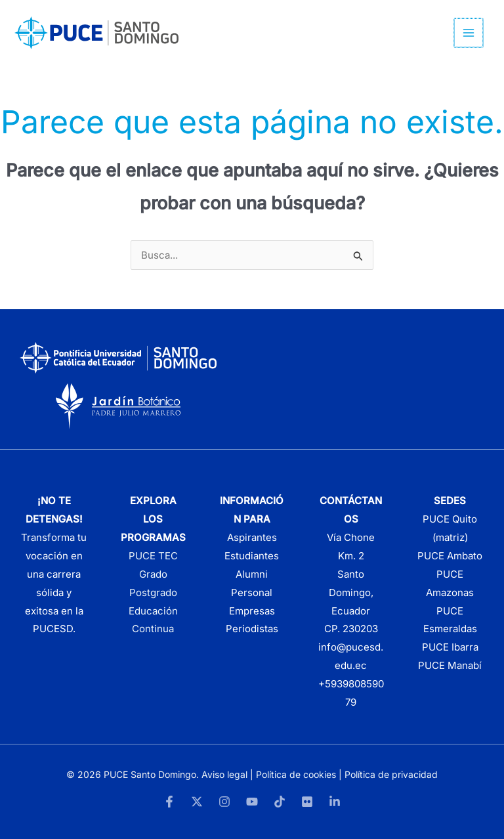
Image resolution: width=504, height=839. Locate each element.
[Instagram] (224, 802)
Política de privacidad (391, 774)
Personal (252, 592)
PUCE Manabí (450, 665)
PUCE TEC (153, 556)
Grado (153, 574)
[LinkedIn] (335, 802)
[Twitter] (197, 802)
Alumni (252, 574)
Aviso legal (224, 774)
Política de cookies (296, 774)
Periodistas (252, 629)
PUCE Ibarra (450, 647)
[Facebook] (169, 802)
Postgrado (153, 592)
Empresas (252, 611)
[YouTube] (252, 802)
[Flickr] (307, 802)
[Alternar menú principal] (470, 33)
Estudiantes (252, 556)
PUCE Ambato (450, 556)
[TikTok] (280, 802)
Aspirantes (252, 537)
